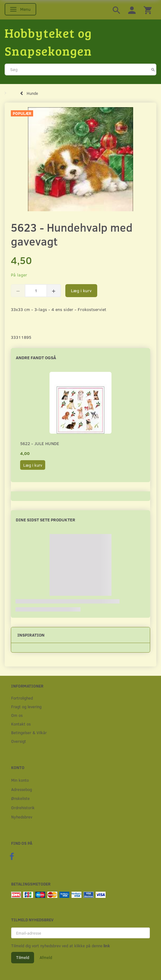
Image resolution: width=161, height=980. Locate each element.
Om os (17, 715)
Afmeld (46, 957)
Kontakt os (21, 724)
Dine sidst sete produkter (46, 520)
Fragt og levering (26, 707)
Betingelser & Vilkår (29, 732)
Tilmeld (23, 957)
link (106, 946)
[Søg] (153, 69)
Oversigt (19, 741)
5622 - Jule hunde (40, 443)
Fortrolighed (22, 698)
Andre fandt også (36, 358)
